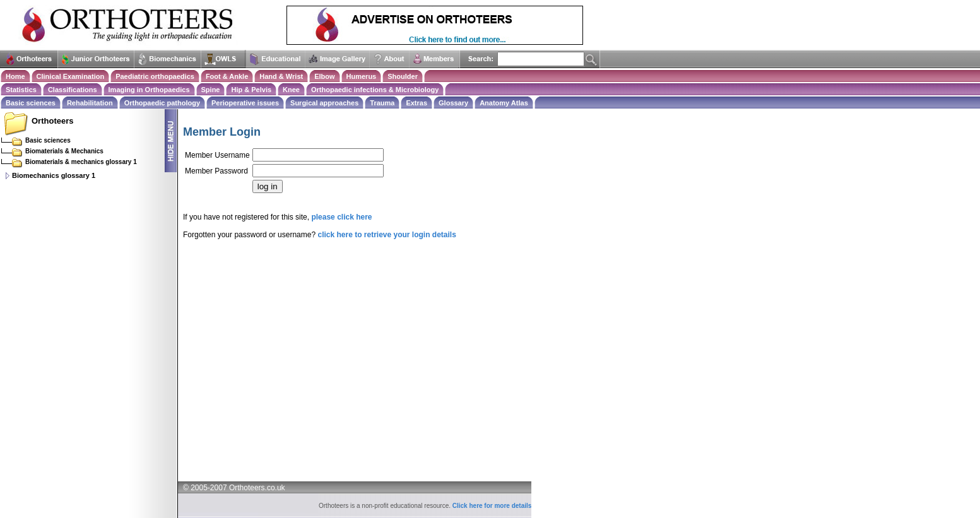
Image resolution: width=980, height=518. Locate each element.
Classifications (73, 90)
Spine (211, 90)
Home (15, 76)
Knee (291, 90)
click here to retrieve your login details (387, 235)
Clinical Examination (71, 76)
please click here (341, 217)
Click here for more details (492, 506)
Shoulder (403, 76)
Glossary (453, 103)
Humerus (362, 76)
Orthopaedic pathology (162, 103)
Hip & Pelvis (251, 90)
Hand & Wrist (281, 76)
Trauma (382, 103)
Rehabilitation (90, 103)
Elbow (324, 76)
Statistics (21, 90)
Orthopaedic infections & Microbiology (375, 90)
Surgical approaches (324, 103)
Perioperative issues (245, 103)
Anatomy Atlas (504, 103)
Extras (416, 103)
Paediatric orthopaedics (155, 76)
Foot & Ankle (227, 76)
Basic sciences (31, 103)
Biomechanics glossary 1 (54, 175)
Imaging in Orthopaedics (149, 90)
